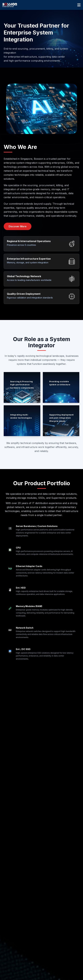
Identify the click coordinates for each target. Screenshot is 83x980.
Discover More (18, 226)
